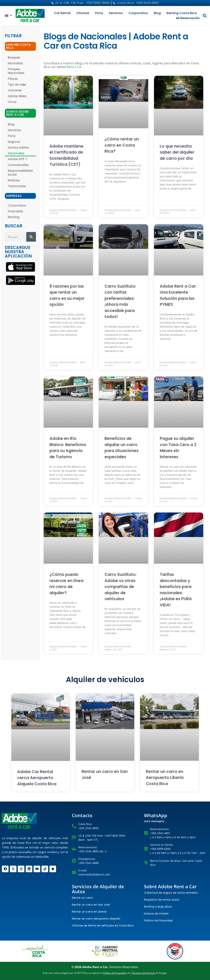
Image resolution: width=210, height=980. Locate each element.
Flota (99, 13)
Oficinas (83, 13)
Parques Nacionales (16, 71)
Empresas (15, 211)
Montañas (15, 63)
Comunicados (18, 165)
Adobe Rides (17, 96)
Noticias (14, 180)
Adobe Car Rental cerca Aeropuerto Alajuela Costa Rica (37, 778)
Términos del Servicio (143, 973)
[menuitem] (8, 16)
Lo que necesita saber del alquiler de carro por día (177, 152)
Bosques (14, 57)
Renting (14, 217)
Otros (12, 102)
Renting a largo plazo (158, 907)
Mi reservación (188, 18)
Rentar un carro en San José (91, 905)
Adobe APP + (17, 159)
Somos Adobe (18, 147)
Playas (13, 79)
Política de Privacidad (158, 921)
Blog (157, 13)
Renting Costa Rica (182, 13)
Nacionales (16, 153)
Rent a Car (74, 67)
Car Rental (62, 13)
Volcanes (15, 90)
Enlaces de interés (156, 914)
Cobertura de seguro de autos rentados (171, 893)
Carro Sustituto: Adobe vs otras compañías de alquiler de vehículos (121, 587)
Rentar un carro (82, 898)
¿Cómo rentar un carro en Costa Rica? (122, 145)
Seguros (14, 142)
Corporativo (138, 13)
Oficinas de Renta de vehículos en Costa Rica (103, 926)
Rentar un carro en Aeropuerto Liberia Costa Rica (165, 778)
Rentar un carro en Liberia (89, 912)
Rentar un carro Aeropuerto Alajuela (96, 919)
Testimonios (17, 186)
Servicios (116, 13)
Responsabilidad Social (20, 173)
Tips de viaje (17, 85)
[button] (205, 16)
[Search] (31, 237)
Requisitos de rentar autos (162, 900)
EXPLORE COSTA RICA (18, 46)
